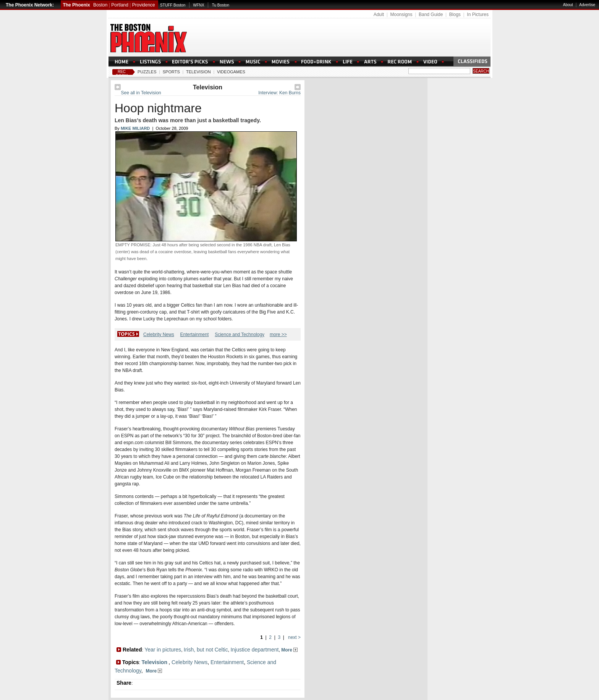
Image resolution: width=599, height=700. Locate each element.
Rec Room (122, 74)
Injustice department (254, 650)
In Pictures (478, 15)
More (289, 650)
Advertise (587, 5)
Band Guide (431, 15)
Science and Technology (240, 335)
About (568, 5)
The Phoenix (76, 5)
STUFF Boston (173, 5)
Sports (171, 72)
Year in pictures (163, 650)
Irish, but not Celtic (206, 650)
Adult (379, 15)
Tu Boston (221, 5)
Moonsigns (401, 15)
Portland (120, 5)
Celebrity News (159, 335)
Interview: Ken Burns (279, 93)
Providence (144, 5)
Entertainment (195, 335)
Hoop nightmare (158, 108)
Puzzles (147, 72)
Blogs (455, 15)
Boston (100, 5)
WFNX (198, 5)
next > (294, 637)
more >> (278, 335)
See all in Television (141, 93)
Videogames (231, 72)
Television (198, 72)
